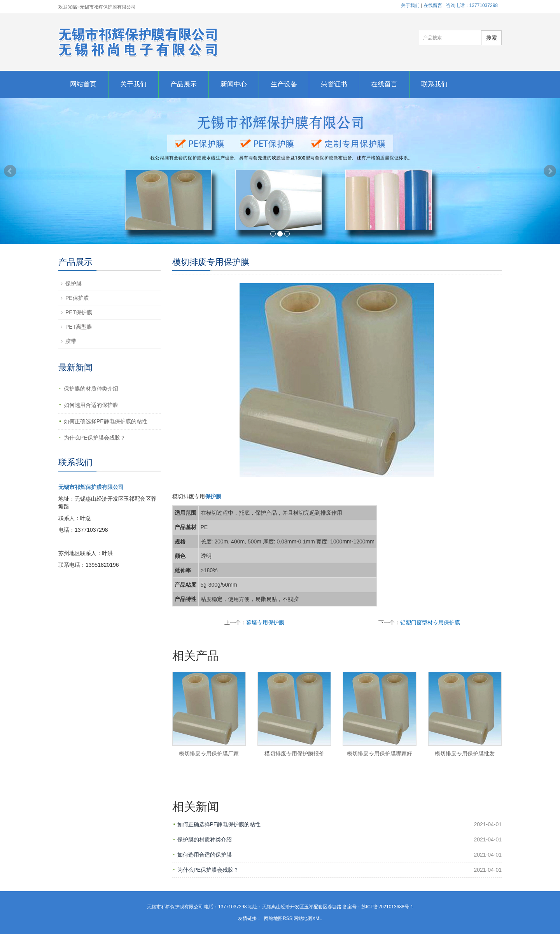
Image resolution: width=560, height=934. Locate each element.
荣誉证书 (334, 84)
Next (550, 171)
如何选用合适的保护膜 (205, 855)
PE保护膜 (77, 298)
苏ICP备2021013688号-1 (387, 907)
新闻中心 (234, 84)
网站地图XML (308, 918)
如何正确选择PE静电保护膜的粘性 (219, 824)
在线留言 (433, 5)
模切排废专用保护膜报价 (294, 754)
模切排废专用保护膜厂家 (209, 754)
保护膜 (73, 284)
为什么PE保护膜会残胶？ (208, 870)
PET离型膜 (79, 327)
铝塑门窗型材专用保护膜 (430, 622)
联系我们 (434, 84)
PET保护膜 (79, 312)
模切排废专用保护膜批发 (465, 754)
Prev (10, 171)
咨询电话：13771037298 (472, 5)
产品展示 (184, 84)
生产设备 (284, 84)
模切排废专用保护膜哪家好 (380, 754)
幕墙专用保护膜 (265, 622)
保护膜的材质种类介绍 (205, 839)
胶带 (71, 341)
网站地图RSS (278, 918)
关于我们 (410, 5)
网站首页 (83, 84)
